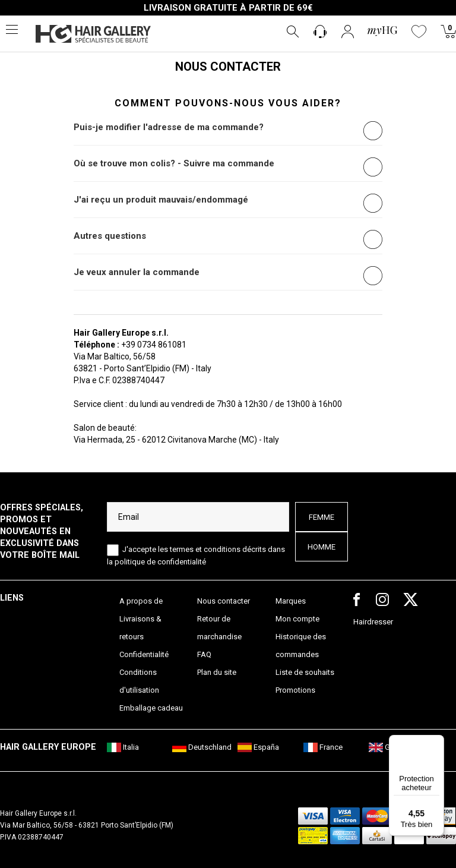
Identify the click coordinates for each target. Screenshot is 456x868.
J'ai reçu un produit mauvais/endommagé (161, 200)
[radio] (373, 131)
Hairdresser (373, 622)
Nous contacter (224, 601)
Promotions (295, 690)
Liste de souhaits (305, 672)
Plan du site (217, 672)
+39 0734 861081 (154, 345)
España (258, 747)
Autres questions (110, 236)
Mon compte (297, 619)
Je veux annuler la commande (137, 272)
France (323, 747)
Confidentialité (144, 654)
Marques (291, 601)
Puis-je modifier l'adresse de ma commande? (169, 127)
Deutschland (202, 747)
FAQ (204, 654)
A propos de (141, 601)
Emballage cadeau (151, 708)
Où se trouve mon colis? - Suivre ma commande (174, 163)
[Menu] (437, 742)
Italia (123, 747)
